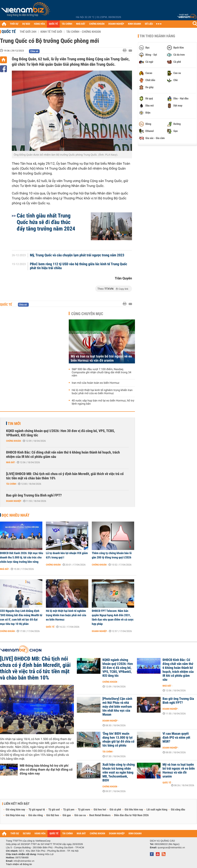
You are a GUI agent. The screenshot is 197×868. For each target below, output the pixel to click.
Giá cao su (80, 815)
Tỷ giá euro (84, 810)
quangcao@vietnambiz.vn (171, 847)
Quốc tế (9, 32)
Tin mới (14, 424)
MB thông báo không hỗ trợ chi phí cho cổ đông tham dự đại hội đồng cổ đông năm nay (46, 770)
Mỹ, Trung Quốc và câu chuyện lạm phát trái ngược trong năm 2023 (77, 255)
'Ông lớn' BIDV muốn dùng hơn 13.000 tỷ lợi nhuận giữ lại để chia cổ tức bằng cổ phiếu (118, 740)
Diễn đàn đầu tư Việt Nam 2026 (131, 815)
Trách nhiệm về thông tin (19, 864)
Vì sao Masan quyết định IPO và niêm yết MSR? (176, 738)
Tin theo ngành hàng (157, 36)
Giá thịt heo (53, 815)
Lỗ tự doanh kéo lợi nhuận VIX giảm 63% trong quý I (67, 555)
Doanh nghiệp (14, 501)
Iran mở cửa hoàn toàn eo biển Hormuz (96, 383)
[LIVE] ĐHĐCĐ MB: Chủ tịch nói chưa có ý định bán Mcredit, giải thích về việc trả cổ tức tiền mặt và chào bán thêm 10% (65, 476)
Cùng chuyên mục (87, 314)
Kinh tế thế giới (51, 32)
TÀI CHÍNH (67, 24)
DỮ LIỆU (149, 24)
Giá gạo (67, 815)
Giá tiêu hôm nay (134, 810)
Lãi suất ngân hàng (157, 810)
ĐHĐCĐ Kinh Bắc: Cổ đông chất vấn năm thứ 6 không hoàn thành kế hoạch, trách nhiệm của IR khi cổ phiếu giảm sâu (63, 455)
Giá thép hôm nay (15, 815)
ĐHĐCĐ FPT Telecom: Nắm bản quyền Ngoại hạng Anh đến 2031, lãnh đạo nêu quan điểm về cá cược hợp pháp (113, 617)
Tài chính (11, 484)
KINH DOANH (135, 24)
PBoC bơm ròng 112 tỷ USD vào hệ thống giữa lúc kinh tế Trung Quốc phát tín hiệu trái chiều (79, 266)
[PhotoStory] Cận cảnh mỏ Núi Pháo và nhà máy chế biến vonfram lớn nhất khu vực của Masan (117, 707)
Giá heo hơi (100, 810)
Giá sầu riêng (36, 815)
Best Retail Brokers (100, 815)
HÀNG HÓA (40, 24)
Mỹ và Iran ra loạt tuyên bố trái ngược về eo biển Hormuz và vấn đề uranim (101, 358)
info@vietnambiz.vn (24, 861)
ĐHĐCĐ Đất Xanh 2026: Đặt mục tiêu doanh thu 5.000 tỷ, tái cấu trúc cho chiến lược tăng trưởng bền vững (21, 557)
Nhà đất (11, 462)
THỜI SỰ (14, 24)
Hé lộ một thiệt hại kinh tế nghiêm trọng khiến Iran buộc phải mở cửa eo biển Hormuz (102, 392)
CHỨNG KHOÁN (97, 24)
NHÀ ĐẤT (81, 24)
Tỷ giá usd (54, 810)
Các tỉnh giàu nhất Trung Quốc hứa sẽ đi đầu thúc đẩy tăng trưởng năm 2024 (46, 222)
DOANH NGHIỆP (116, 24)
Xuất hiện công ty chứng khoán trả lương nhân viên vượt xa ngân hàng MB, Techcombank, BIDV (119, 773)
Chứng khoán (13, 441)
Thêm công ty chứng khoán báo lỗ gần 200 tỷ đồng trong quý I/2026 (112, 555)
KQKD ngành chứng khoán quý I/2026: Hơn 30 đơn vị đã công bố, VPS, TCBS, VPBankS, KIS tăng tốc (60, 433)
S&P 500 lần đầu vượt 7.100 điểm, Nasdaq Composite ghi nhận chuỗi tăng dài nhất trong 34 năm (101, 372)
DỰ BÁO (26, 24)
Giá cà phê (115, 810)
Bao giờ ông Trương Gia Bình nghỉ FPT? (34, 495)
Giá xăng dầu (178, 810)
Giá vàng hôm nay (15, 810)
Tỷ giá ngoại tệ (37, 810)
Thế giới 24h (28, 32)
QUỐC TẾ (53, 24)
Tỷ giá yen (69, 810)
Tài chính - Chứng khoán (83, 32)
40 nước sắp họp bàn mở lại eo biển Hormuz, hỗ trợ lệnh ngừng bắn (103, 402)
